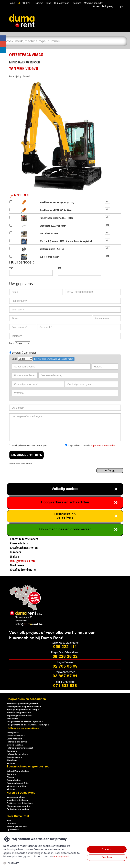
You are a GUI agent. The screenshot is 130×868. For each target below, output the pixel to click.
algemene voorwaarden (103, 446)
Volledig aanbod (65, 489)
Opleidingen (13, 830)
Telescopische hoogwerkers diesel (24, 707)
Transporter (13, 733)
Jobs (48, 3)
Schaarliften (12, 719)
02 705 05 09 (65, 666)
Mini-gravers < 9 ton (17, 786)
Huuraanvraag (62, 3)
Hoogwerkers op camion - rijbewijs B (25, 722)
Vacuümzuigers (14, 757)
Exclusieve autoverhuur (18, 809)
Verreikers (12, 751)
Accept (107, 849)
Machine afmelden (93, 3)
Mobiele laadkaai (15, 745)
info (107, 202)
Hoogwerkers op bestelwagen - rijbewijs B (28, 725)
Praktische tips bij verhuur (20, 803)
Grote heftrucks (14, 739)
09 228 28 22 (65, 657)
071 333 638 (65, 686)
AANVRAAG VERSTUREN (26, 455)
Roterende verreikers (17, 754)
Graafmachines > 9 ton (18, 783)
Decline (107, 857)
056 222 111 (65, 647)
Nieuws (39, 3)
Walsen (10, 777)
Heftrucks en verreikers (65, 516)
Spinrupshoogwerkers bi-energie (23, 710)
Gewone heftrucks (16, 736)
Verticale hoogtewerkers (19, 713)
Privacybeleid (61, 857)
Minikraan (11, 763)
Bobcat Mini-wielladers (18, 771)
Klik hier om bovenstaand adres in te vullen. (54, 359)
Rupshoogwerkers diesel (19, 716)
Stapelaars (12, 760)
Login (121, 6)
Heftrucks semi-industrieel (20, 748)
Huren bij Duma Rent (17, 827)
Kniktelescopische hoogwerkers (23, 704)
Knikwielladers (14, 780)
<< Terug (110, 471)
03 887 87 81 (65, 676)
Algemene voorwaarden (18, 806)
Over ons (11, 824)
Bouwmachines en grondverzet (65, 529)
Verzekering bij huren (17, 800)
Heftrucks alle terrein (17, 742)
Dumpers (11, 774)
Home (12, 3)
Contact (77, 3)
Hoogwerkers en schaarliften (65, 502)
